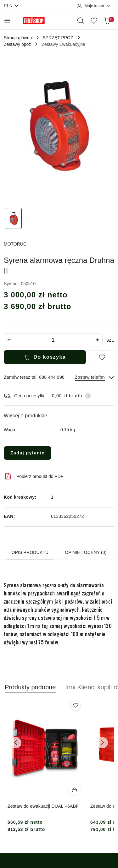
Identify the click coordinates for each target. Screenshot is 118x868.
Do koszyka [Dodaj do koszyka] (45, 357)
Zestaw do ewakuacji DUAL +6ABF (43, 806)
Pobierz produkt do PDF (34, 476)
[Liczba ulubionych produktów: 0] (94, 20)
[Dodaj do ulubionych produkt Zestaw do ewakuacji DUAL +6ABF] (76, 705)
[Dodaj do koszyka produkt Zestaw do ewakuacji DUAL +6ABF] (75, 790)
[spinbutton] (53, 340)
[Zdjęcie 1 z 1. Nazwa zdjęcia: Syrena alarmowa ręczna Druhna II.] (14, 218)
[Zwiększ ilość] (98, 340)
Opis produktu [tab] (30, 552)
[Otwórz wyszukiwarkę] (81, 20)
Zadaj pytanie (28, 453)
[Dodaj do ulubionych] (102, 357)
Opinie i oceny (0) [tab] (86, 552)
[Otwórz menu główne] (7, 21)
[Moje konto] (94, 6)
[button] (30, 691)
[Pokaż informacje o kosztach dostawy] (88, 396)
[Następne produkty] (102, 743)
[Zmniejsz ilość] (9, 340)
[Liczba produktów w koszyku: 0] (107, 20)
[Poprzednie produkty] (16, 743)
